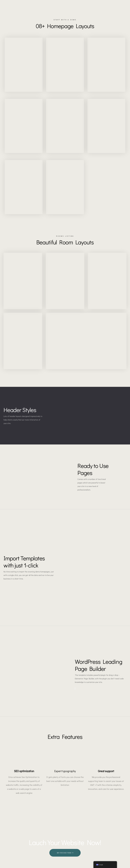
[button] (65, 857)
